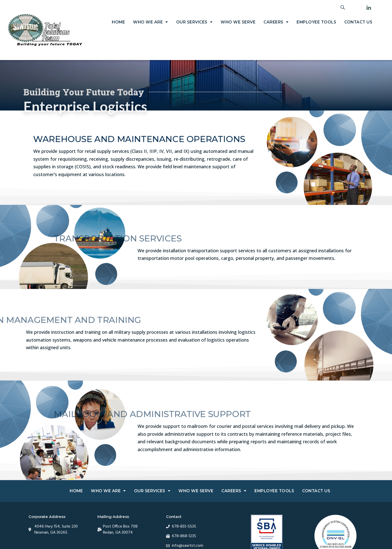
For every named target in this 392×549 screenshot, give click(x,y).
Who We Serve (238, 22)
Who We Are (151, 22)
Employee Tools (316, 22)
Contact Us (358, 22)
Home (118, 22)
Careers (276, 22)
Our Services (194, 22)
